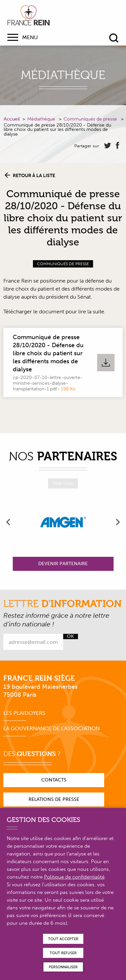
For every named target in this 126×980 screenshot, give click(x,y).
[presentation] (8, 522)
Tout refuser (63, 953)
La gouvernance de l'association (52, 728)
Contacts (54, 780)
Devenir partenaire (63, 564)
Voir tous (63, 484)
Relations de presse (54, 799)
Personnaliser (63, 967)
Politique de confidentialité (74, 877)
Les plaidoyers (24, 713)
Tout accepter (63, 939)
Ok (70, 636)
